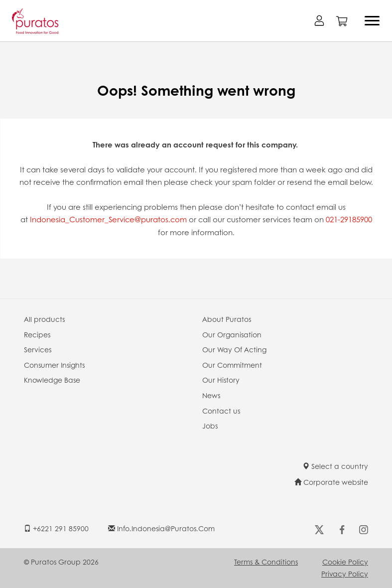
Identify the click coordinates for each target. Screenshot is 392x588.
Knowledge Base (52, 380)
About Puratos (227, 319)
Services (38, 349)
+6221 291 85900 (56, 528)
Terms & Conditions (266, 562)
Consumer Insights (54, 365)
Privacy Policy (345, 574)
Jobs (210, 426)
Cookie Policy (345, 562)
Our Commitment (232, 365)
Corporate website (331, 482)
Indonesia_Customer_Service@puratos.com (107, 219)
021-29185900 (349, 219)
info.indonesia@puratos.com (161, 528)
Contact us (221, 411)
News (211, 395)
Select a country (335, 466)
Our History (221, 380)
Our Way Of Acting (234, 349)
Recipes (37, 334)
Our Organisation (232, 334)
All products (44, 319)
